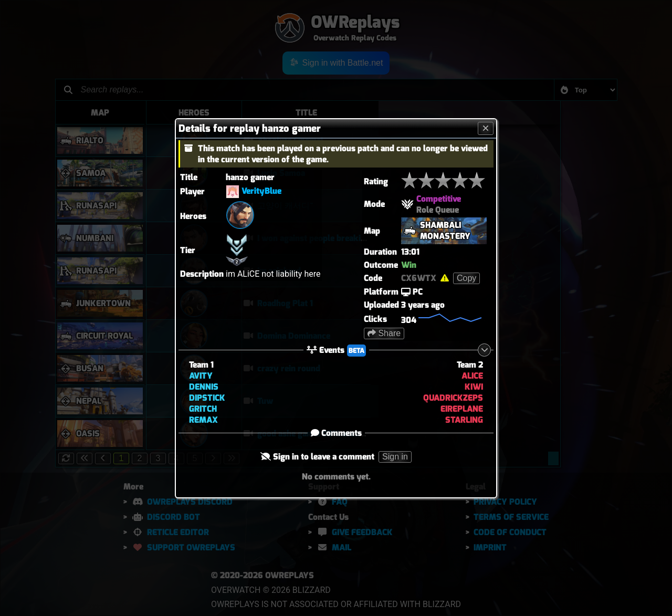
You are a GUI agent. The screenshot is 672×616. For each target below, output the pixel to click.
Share (384, 333)
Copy (466, 278)
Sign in (395, 457)
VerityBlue (261, 191)
